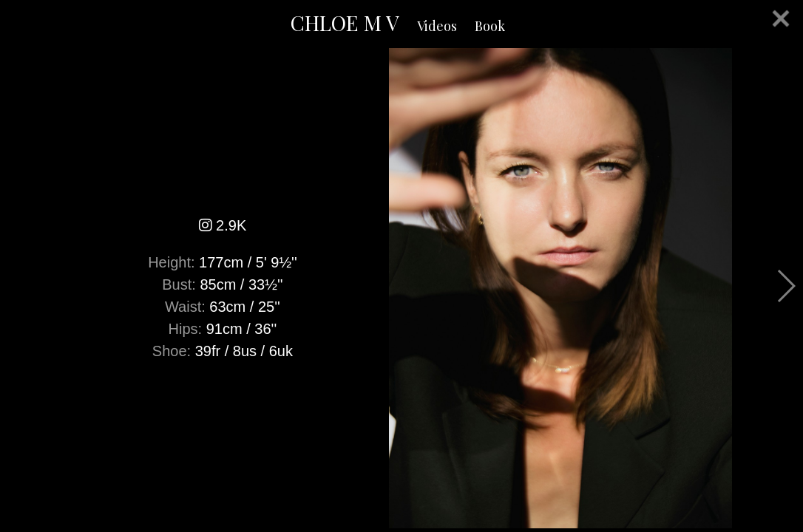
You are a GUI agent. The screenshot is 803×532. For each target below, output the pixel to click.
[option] (402, 288)
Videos (437, 26)
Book (490, 26)
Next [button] (786, 286)
